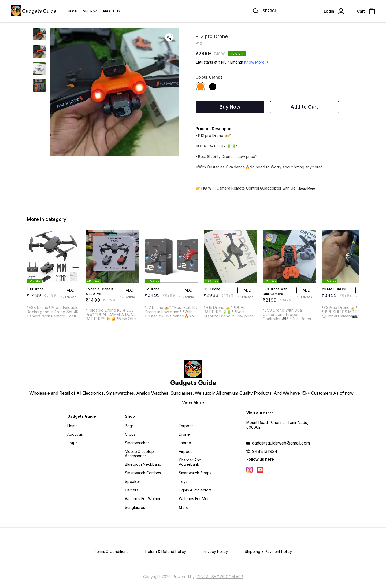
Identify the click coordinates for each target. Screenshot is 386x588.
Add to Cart (304, 107)
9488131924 (265, 451)
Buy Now (230, 107)
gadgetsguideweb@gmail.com (281, 443)
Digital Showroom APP (220, 577)
